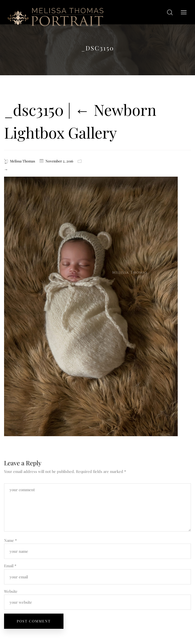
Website (11, 591)
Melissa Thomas (22, 161)
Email (10, 566)
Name (10, 540)
